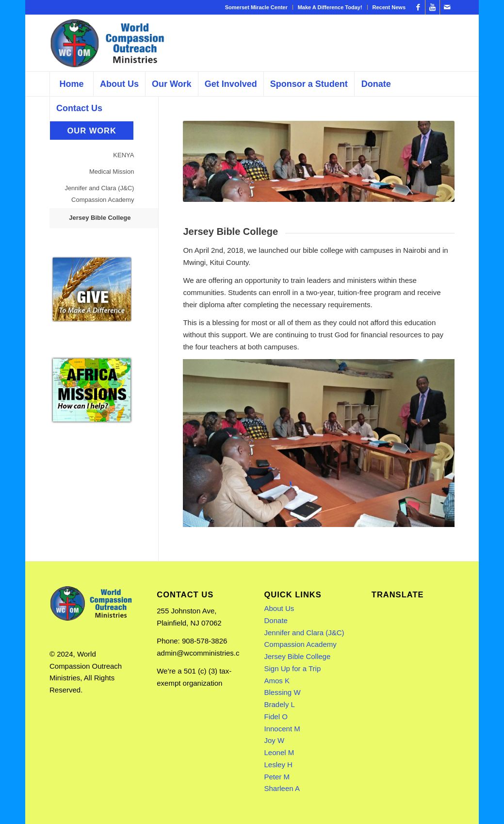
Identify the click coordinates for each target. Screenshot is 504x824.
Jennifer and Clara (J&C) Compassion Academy (99, 194)
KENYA (123, 155)
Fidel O (276, 717)
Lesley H (278, 765)
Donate (276, 620)
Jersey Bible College (100, 218)
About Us (279, 608)
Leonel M (279, 752)
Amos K (277, 681)
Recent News (389, 7)
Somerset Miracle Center (256, 7)
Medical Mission (112, 172)
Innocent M (282, 729)
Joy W (275, 740)
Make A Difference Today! (330, 7)
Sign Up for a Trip (293, 668)
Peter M (277, 777)
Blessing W (283, 692)
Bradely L (280, 704)
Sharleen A (282, 788)
